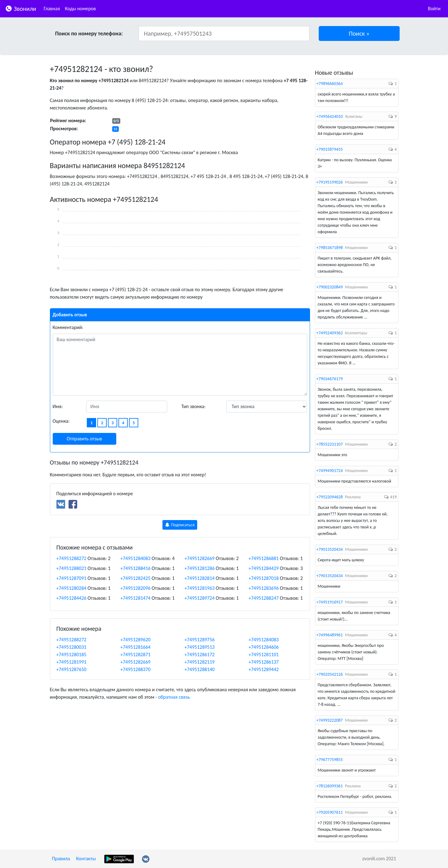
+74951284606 (264, 647)
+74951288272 (71, 558)
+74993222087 (330, 720)
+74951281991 (71, 662)
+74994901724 (330, 471)
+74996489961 (330, 635)
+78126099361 (330, 786)
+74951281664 (135, 647)
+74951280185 (71, 654)
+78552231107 (330, 444)
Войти (434, 9)
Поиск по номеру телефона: (89, 33)
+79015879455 (330, 149)
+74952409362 (330, 333)
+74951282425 (135, 578)
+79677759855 (330, 760)
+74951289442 (264, 669)
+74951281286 (200, 568)
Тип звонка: (193, 406)
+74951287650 (71, 669)
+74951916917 (330, 602)
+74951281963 (200, 588)
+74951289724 (200, 598)
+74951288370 (135, 669)
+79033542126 (330, 674)
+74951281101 (264, 654)
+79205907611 (330, 812)
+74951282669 (200, 558)
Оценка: (61, 421)
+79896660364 (330, 84)
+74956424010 (330, 116)
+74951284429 (264, 568)
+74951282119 (200, 662)
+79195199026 (330, 182)
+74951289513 (200, 647)
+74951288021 (71, 568)
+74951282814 (200, 578)
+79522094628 (330, 497)
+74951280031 (71, 647)
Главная (52, 9)
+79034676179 (330, 379)
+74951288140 (200, 669)
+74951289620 (135, 640)
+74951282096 (135, 588)
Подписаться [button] (180, 525)
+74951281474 (135, 598)
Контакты (86, 859)
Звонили (21, 8)
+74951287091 (71, 578)
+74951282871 (135, 654)
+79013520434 (330, 549)
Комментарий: (68, 327)
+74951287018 (264, 578)
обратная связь (174, 697)
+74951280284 (71, 588)
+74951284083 (135, 558)
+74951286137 (264, 662)
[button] (359, 33)
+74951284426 (71, 598)
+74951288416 (135, 568)
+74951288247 (264, 598)
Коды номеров (80, 9)
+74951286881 (264, 558)
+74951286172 (200, 654)
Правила (61, 859)
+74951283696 (264, 588)
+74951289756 (200, 640)
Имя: (58, 406)
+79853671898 (330, 248)
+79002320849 (330, 287)
